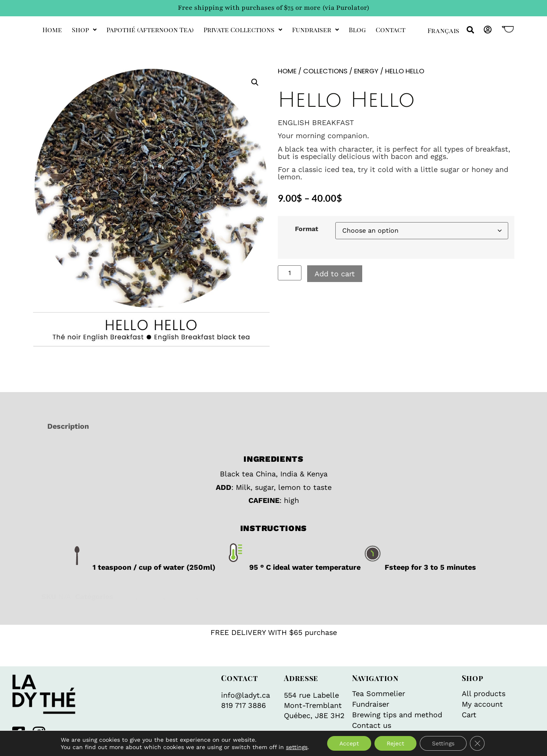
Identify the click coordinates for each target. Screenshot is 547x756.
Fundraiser (316, 30)
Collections (325, 71)
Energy (366, 71)
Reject (395, 743)
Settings (443, 743)
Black (126, 596)
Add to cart (335, 274)
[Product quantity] (290, 273)
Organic (214, 596)
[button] (471, 30)
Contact (391, 30)
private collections (243, 30)
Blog (357, 30)
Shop (84, 30)
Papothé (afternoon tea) (150, 30)
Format (307, 229)
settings (297, 747)
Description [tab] (68, 426)
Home (52, 30)
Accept (349, 743)
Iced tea (182, 596)
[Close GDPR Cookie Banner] (477, 743)
